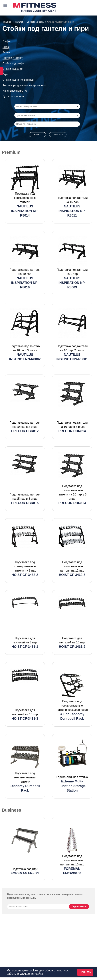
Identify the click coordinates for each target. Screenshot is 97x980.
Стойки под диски (13, 69)
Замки (6, 52)
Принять (85, 972)
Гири (5, 74)
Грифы (7, 41)
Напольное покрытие (15, 91)
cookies (33, 970)
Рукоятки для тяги (13, 96)
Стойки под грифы (13, 63)
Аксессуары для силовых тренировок (25, 85)
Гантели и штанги (13, 58)
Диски (6, 47)
